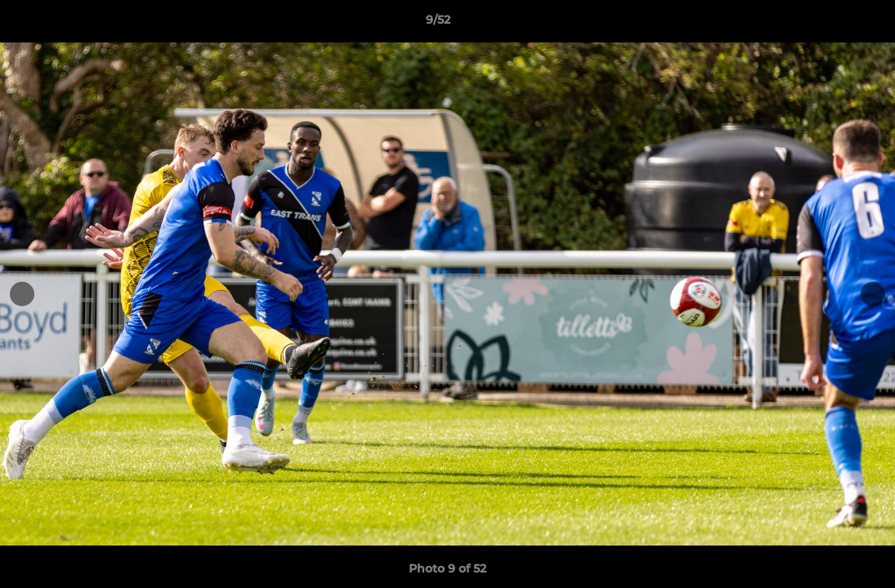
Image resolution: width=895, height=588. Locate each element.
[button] (826, 24)
